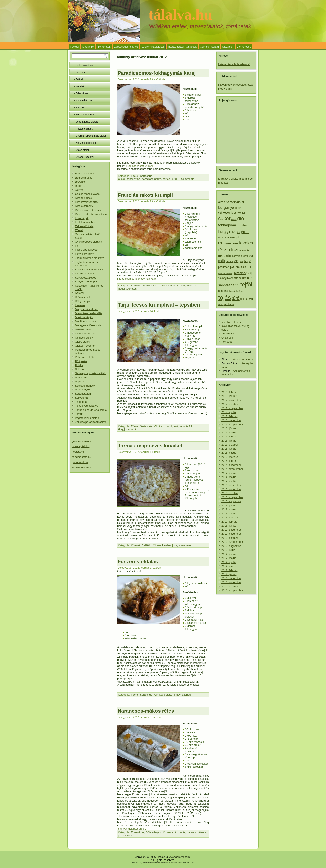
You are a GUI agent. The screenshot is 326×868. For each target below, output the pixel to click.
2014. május (229, 477)
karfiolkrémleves (85, 273)
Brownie (80, 182)
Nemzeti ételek (84, 101)
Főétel (79, 79)
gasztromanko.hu (82, 441)
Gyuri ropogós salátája (89, 242)
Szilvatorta (81, 398)
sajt (183, 285)
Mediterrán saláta (85, 321)
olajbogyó (246, 261)
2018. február (229, 392)
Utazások (228, 47)
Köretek (80, 86)
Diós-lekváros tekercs (88, 210)
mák (183, 832)
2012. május (229, 558)
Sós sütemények (85, 115)
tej (237, 285)
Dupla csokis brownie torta (91, 214)
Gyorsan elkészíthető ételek (91, 136)
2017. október (230, 404)
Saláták (80, 108)
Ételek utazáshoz (85, 65)
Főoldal (75, 47)
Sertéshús (81, 378)
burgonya (174, 285)
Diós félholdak (84, 198)
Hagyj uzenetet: (127, 289)
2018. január (229, 396)
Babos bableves (85, 174)
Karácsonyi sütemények (89, 269)
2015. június (229, 449)
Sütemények (83, 390)
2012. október (230, 538)
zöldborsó (229, 304)
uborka (244, 299)
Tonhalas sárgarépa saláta (91, 410)
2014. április (229, 481)
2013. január (229, 526)
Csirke (79, 190)
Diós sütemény (84, 206)
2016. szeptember (232, 424)
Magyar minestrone (87, 309)
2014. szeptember (232, 469)
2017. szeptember (232, 408)
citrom (238, 208)
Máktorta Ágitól (84, 317)
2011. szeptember (232, 590)
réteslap (203, 832)
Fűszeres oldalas (138, 562)
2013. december (231, 485)
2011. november (231, 582)
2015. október (230, 445)
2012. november (231, 534)
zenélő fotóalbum (82, 467)
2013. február (229, 522)
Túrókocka (228, 333)
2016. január (229, 441)
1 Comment (126, 835)
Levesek (80, 72)
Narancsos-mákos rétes (146, 711)
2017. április (229, 412)
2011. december (231, 578)
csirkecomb (226, 212)
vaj (251, 298)
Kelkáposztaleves (86, 278)
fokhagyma (134, 179)
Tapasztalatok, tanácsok (182, 47)
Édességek (82, 93)
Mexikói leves (83, 330)
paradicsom (240, 266)
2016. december (231, 420)
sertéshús (246, 278)
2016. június (229, 428)
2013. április (229, 514)
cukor (175, 832)
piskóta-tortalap (226, 273)
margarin (225, 256)
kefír (227, 238)
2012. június (229, 554)
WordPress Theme (166, 863)
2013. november (231, 489)
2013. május (229, 509)
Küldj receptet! (84, 301)
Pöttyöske (81, 361)
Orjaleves (227, 338)
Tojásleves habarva (87, 406)
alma (222, 202)
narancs (192, 832)
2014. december (231, 465)
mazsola (236, 256)
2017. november (231, 400)
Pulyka (79, 365)
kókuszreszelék (228, 243)
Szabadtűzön (83, 394)
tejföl (189, 285)
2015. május (229, 453)
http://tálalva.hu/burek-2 (132, 829)
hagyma (227, 231)
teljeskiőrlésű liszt (236, 291)
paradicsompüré (151, 179)
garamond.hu (80, 462)
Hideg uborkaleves (86, 250)
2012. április (229, 562)
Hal (77, 246)
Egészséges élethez (126, 47)
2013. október (230, 493)
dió (241, 218)
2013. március (230, 517)
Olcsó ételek (83, 150)
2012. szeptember (232, 542)
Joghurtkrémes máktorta (90, 258)
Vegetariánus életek (87, 122)
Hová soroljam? (84, 129)
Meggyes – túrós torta (88, 325)
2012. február (229, 570)
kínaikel (167, 545)
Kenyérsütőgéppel (86, 143)
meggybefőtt (247, 256)
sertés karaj (170, 179)
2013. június (229, 505)
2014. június (229, 473)
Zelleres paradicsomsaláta (91, 422)
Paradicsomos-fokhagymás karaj (157, 73)
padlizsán (224, 267)
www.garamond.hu (180, 857)
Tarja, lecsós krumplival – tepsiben (159, 305)
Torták (79, 414)
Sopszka (80, 381)
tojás (225, 298)
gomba (242, 225)
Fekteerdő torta (84, 226)
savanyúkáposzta (228, 278)
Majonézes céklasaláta (89, 313)
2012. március (230, 566)
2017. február (229, 416)
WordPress (148, 863)
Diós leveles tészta (86, 202)
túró (236, 298)
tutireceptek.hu (81, 446)
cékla (234, 219)
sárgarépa (226, 285)
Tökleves (227, 342)
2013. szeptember (232, 497)
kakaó (221, 238)
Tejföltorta (81, 402)
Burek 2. (80, 186)
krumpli (168, 426)
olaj (237, 261)
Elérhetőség (244, 47)
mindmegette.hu (81, 457)
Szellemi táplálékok (153, 47)
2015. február (229, 461)
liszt (235, 250)
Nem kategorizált (85, 333)
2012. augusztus (231, 546)
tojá (196, 285)
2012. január (229, 574)
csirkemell (240, 213)
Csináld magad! (209, 47)
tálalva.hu (180, 15)
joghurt (243, 232)
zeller (221, 304)
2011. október (230, 586)
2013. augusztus (231, 501)
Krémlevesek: (83, 297)
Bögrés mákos (84, 178)
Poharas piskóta (85, 357)
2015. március (230, 457)
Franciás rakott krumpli (139, 166)
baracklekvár (235, 202)
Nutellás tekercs (231, 322)
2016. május (229, 433)
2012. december (231, 530)
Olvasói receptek (85, 157)
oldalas (168, 695)
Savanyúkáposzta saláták (90, 373)
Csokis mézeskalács (87, 194)
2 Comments (186, 179)
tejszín (222, 291)
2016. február (229, 436)
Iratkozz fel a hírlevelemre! (234, 64)
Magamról (88, 47)
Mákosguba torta (243, 359)
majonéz (244, 250)
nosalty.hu (78, 452)
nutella (230, 261)
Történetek (104, 47)
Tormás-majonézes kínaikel (150, 446)
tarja (182, 426)
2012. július (228, 550)
